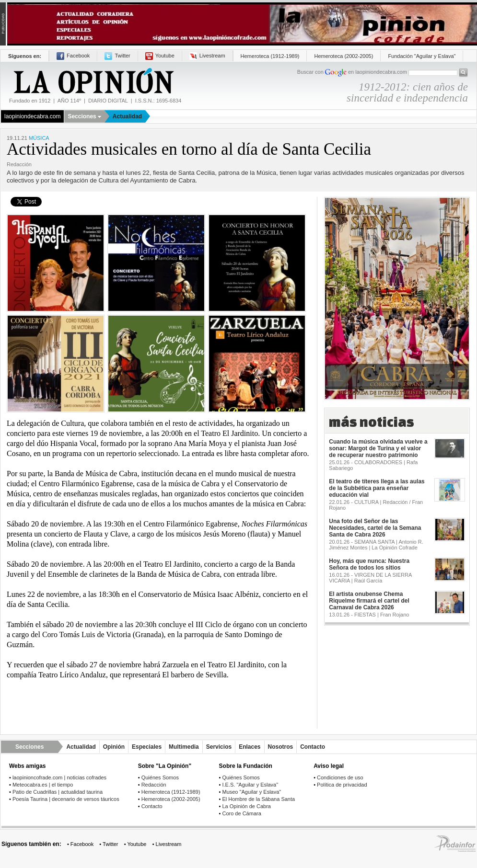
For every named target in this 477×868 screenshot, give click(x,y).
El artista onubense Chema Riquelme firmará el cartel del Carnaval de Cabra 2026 (369, 601)
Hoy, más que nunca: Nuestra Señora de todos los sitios (369, 564)
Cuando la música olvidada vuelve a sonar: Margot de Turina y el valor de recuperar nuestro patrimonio (378, 448)
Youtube (160, 56)
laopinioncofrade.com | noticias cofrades (59, 777)
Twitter (117, 56)
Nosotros (281, 747)
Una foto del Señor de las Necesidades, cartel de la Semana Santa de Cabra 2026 (375, 528)
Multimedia (184, 747)
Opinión (114, 747)
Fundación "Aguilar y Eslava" (422, 56)
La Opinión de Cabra (246, 806)
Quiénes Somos (160, 777)
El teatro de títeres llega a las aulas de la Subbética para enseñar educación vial (377, 488)
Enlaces (250, 747)
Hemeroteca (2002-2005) (343, 56)
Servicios (219, 747)
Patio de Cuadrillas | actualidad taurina (58, 792)
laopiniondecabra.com (32, 116)
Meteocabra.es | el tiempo (43, 785)
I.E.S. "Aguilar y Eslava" (250, 785)
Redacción (154, 785)
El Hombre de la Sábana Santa (258, 799)
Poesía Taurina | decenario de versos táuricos (66, 799)
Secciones (84, 116)
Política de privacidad (342, 785)
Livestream (207, 56)
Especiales (147, 747)
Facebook (73, 56)
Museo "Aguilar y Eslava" (251, 792)
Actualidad (127, 116)
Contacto (313, 747)
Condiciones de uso (340, 777)
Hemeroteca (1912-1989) (270, 56)
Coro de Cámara (241, 813)
